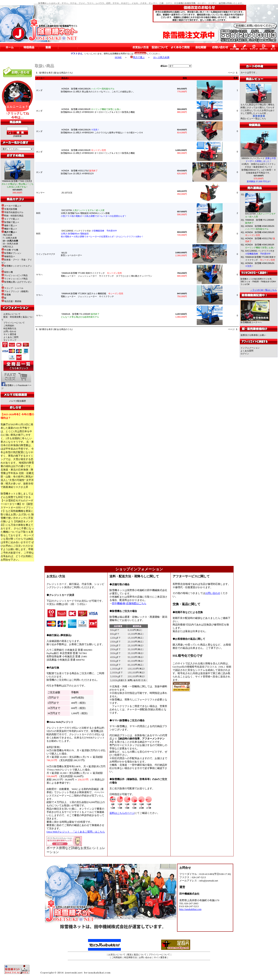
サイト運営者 (10, 334)
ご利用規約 (9, 326)
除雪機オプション (11, 253)
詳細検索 (17, 136)
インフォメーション (250, 348)
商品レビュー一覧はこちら (253, 118)
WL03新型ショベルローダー (72, 254)
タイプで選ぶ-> (10, 219)
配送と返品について (137, 954)
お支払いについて (12, 314)
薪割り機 (7, 272)
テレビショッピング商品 (14, 275)
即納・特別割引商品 (12, 216)
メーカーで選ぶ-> (11, 206)
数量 (236, 78)
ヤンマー (40, 193)
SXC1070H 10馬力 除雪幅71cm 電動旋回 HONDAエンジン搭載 (94, 213)
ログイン (245, 354)
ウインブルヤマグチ (46, 254)
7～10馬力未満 (10, 238)
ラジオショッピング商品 (14, 279)
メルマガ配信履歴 (17, 401)
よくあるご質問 (11, 337)
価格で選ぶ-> (9, 225)
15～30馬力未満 (10, 244)
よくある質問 (247, 351)
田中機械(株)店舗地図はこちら (129, 603)
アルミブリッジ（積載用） (16, 291)
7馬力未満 (7, 235)
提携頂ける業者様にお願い (253, 335)
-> (9, 232)
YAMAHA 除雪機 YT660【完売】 (17, 184)
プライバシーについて (14, 323)
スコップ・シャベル (12, 288)
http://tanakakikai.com (190, 909)
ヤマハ (39, 275)
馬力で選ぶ (137, 57)
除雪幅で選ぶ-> (10, 222)
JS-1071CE (67, 193)
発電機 (6, 295)
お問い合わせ (10, 331)
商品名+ (65, 78)
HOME (118, 57)
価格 (185, 78)
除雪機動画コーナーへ (255, 321)
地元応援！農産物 (11, 301)
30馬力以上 (8, 247)
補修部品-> (8, 256)
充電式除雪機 (9, 209)
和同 (38, 213)
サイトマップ (10, 340)
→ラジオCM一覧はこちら (263, 290)
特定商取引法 (10, 328)
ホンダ (39, 90)
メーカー (40, 78)
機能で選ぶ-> (9, 229)
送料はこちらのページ (122, 813)
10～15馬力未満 (161, 57)
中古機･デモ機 (10, 250)
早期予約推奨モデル (12, 212)
